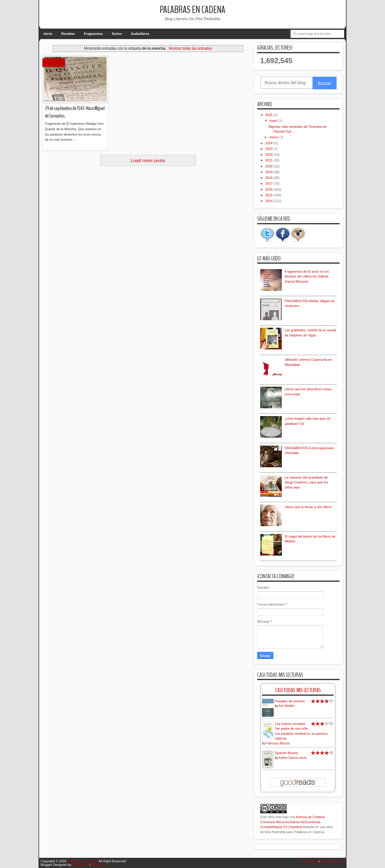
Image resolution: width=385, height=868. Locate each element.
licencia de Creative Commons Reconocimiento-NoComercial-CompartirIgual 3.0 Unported (293, 822)
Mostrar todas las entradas (190, 48)
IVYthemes (80, 865)
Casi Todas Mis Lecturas (298, 690)
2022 (269, 155)
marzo (274, 137)
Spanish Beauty (286, 753)
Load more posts (148, 160)
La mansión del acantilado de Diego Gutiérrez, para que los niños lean (306, 482)
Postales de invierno (290, 701)
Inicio (48, 34)
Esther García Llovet (293, 758)
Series (117, 34)
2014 (269, 201)
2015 (269, 195)
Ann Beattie (287, 706)
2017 (269, 183)
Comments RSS (333, 861)
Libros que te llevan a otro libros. (308, 507)
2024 (269, 143)
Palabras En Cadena (192, 10)
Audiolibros (140, 34)
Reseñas (68, 34)
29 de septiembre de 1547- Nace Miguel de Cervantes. (75, 112)
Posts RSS (310, 861)
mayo (274, 121)
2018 (269, 178)
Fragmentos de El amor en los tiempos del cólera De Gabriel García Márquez (307, 276)
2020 (269, 166)
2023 (269, 149)
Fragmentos (93, 34)
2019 (269, 172)
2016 (269, 189)
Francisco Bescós (278, 743)
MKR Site (98, 865)
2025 (269, 115)
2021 (269, 160)
